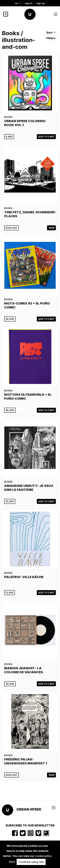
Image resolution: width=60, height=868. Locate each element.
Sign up (41, 3)
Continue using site (31, 862)
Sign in (29, 3)
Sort (50, 33)
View (52, 228)
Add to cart (46, 137)
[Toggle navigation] (56, 14)
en (17, 3)
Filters (51, 38)
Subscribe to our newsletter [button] (30, 825)
